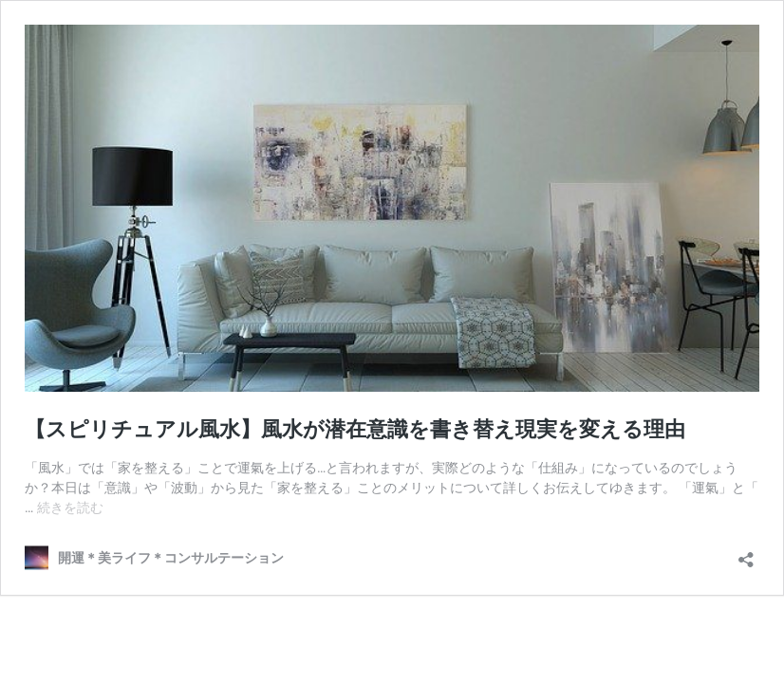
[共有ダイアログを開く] (746, 554)
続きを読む (70, 508)
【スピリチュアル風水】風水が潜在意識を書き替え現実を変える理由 (355, 429)
